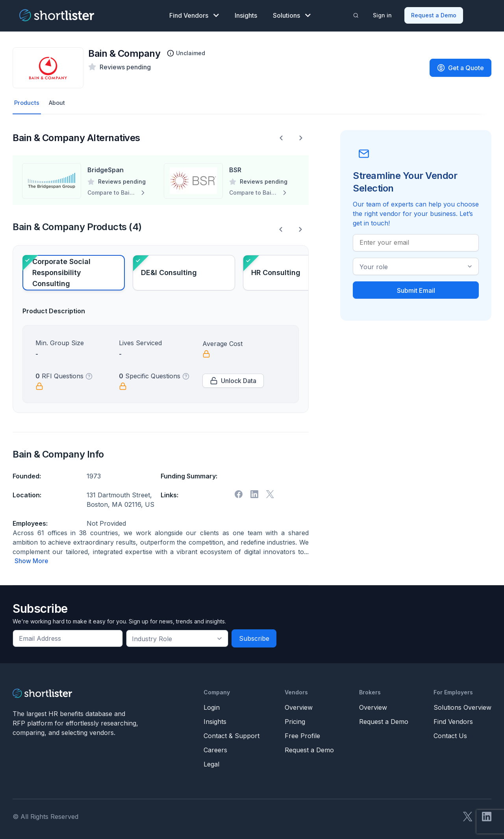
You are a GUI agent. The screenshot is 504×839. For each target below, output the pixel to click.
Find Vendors (194, 14)
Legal (211, 763)
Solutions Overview (462, 706)
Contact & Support (232, 735)
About (59, 101)
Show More (31, 560)
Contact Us (450, 735)
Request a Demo (435, 14)
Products (27, 101)
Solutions (292, 14)
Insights (246, 14)
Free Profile (302, 735)
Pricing (295, 720)
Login (212, 706)
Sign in (383, 14)
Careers (215, 749)
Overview (299, 706)
